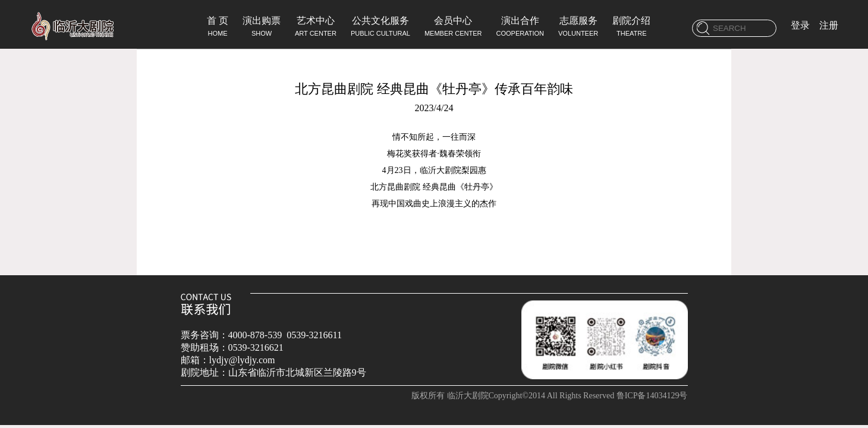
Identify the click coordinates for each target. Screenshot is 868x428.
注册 (829, 25)
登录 (800, 25)
